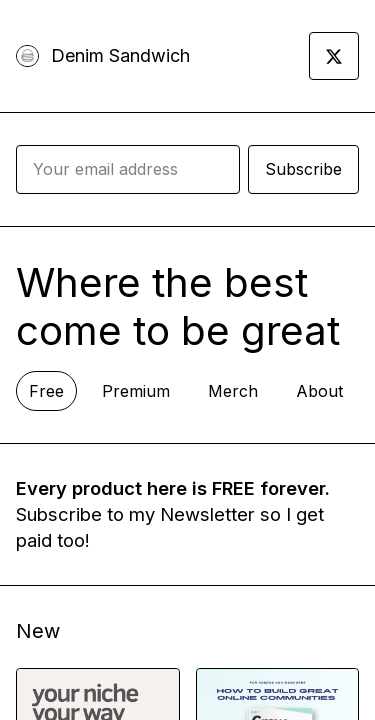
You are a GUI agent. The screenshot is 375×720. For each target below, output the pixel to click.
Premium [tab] (136, 391)
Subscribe (303, 169)
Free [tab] (46, 391)
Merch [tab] (233, 391)
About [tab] (319, 391)
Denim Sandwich (120, 55)
